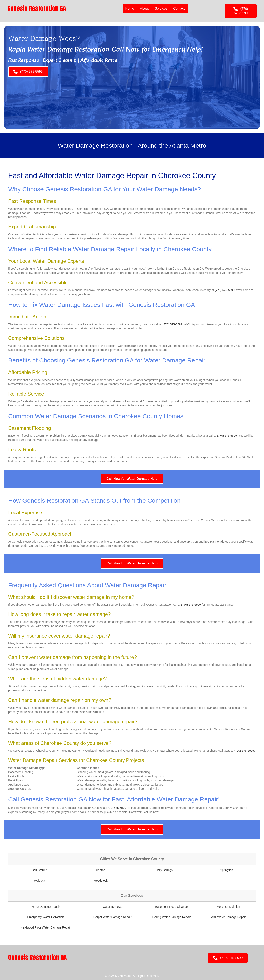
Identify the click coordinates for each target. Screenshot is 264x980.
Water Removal (112, 907)
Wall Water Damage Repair (228, 917)
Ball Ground (40, 870)
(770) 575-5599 (225, 290)
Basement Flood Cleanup (171, 907)
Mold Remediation (228, 907)
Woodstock (101, 881)
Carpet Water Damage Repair (113, 917)
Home (130, 9)
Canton (101, 870)
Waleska (39, 881)
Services (161, 9)
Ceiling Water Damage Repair (171, 917)
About (144, 9)
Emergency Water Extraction (46, 917)
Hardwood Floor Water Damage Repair (46, 927)
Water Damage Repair (46, 907)
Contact (179, 9)
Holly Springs (164, 870)
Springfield (227, 870)
